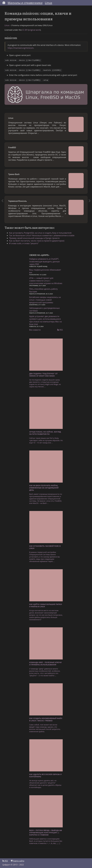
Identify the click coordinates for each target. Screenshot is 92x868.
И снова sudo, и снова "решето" (24, 243)
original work (35, 30)
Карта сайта (17, 860)
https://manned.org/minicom (21, 48)
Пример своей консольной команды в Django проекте (35, 238)
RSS (60, 329)
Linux (49, 3)
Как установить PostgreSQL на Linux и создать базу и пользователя (41, 232)
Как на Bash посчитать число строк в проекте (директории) (37, 240)
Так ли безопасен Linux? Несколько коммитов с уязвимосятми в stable (42, 235)
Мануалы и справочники (25, 3)
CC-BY (25, 30)
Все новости (35, 329)
